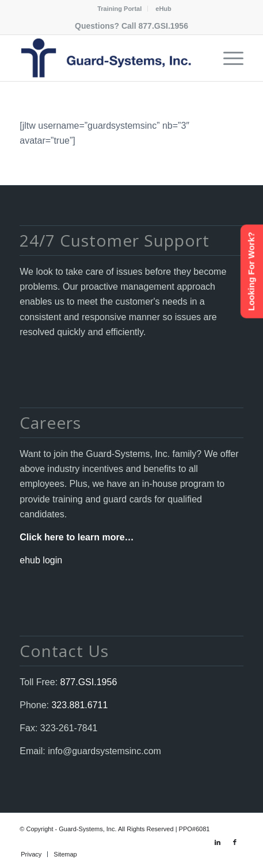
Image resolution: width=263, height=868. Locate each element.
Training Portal (119, 9)
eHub (163, 9)
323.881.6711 (78, 705)
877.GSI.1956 (163, 26)
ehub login (41, 560)
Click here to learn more (72, 537)
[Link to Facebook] (235, 842)
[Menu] (228, 58)
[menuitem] (120, 9)
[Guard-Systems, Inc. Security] (109, 58)
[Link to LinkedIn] (218, 842)
